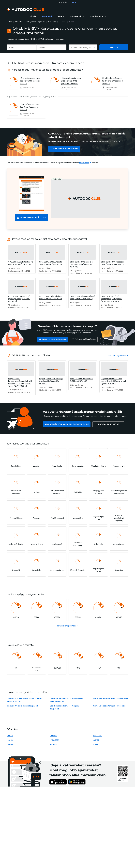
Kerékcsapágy (53, 22)
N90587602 (98, 736)
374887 (96, 745)
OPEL (64, 22)
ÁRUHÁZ (63, 2)
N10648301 (55, 740)
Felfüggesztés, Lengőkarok (35, 22)
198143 (10, 740)
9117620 (53, 736)
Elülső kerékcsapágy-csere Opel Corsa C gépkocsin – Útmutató (30, 107)
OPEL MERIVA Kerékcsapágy (66, 149)
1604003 (10, 745)
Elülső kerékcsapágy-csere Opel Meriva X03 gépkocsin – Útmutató (113, 81)
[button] (77, 16)
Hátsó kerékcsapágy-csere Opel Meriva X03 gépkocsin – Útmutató (31, 81)
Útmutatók (19, 22)
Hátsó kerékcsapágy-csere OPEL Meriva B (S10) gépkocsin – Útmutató (71, 81)
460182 (96, 740)
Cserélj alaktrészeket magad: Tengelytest (22, 706)
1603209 (53, 745)
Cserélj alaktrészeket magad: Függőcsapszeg (111, 698)
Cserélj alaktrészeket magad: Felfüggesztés (110, 706)
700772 (10, 736)
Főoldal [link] (9, 22)
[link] (33, 16)
